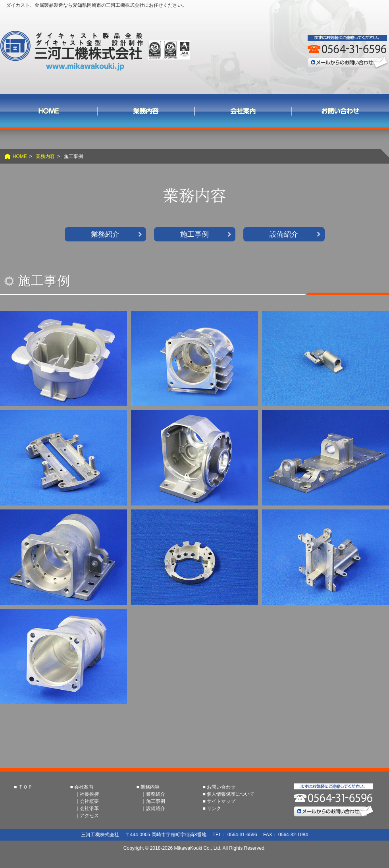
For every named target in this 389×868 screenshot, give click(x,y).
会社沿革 (89, 808)
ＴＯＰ (25, 787)
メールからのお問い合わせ (348, 63)
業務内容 (146, 111)
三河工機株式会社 (95, 51)
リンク (214, 808)
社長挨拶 (89, 794)
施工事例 (194, 234)
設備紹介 (284, 234)
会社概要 (89, 801)
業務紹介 (105, 234)
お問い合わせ (340, 111)
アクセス (89, 816)
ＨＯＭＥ (49, 111)
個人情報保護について (231, 794)
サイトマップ (221, 801)
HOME (20, 156)
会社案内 (243, 111)
